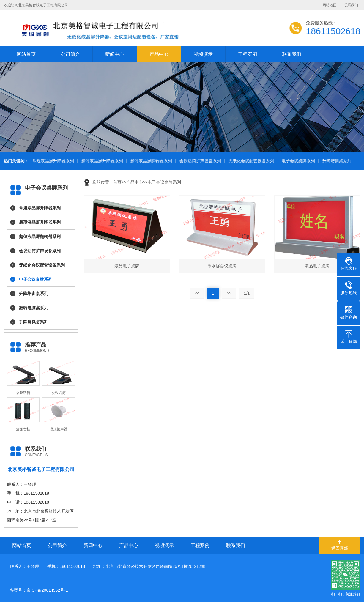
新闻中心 (115, 54)
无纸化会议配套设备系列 (250, 161)
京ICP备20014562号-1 (47, 590)
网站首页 (26, 54)
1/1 (247, 293)
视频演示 (203, 54)
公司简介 (70, 54)
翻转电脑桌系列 (34, 308)
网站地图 (330, 5)
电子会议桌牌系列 (297, 161)
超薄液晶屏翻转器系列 (150, 161)
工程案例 (248, 54)
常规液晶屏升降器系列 (52, 161)
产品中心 (159, 54)
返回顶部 (340, 548)
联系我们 (351, 5)
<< (197, 293)
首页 (117, 182)
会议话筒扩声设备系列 (199, 161)
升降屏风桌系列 (34, 322)
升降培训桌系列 (336, 161)
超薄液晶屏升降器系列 (101, 161)
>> (229, 293)
